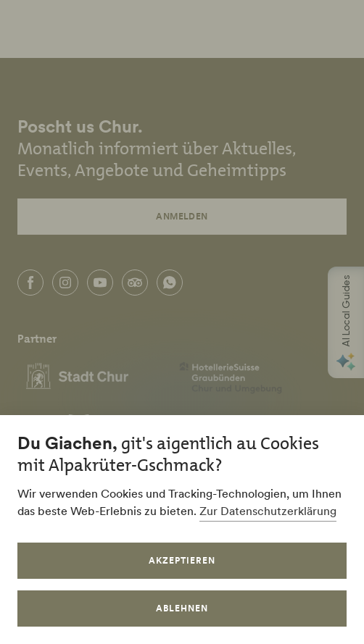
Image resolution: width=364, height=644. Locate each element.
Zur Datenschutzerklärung (268, 511)
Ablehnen (182, 608)
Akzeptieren (182, 560)
